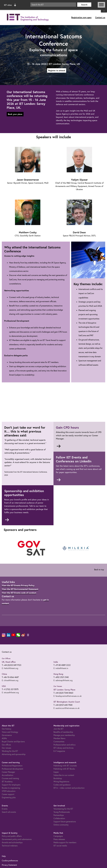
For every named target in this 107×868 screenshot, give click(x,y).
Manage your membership (64, 735)
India (56, 662)
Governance (7, 735)
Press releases (59, 839)
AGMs (4, 738)
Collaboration (59, 818)
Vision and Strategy (10, 732)
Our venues (6, 748)
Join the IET (58, 729)
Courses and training (10, 778)
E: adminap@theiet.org (63, 680)
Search (84, 5)
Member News (59, 738)
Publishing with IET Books (64, 769)
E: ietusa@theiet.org (10, 692)
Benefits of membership (63, 732)
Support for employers (11, 785)
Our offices (6, 745)
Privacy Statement (9, 865)
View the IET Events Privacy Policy (18, 585)
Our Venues (58, 686)
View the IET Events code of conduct (19, 593)
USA (4, 686)
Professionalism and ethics (64, 745)
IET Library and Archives (63, 748)
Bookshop (58, 778)
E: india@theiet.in (61, 668)
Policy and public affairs (12, 836)
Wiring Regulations (61, 782)
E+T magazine (59, 751)
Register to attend (57, 70)
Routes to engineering (11, 788)
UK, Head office (9, 662)
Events (5, 809)
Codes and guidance (62, 785)
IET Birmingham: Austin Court (67, 702)
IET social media (60, 846)
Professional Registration (12, 766)
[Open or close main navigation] (101, 5)
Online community (61, 825)
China (4, 674)
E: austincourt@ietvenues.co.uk (66, 708)
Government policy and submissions (17, 839)
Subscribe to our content (64, 775)
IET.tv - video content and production (69, 788)
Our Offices (6, 658)
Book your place (15, 114)
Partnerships (59, 815)
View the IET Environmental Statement (20, 589)
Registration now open (81, 17)
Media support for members (65, 842)
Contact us (100, 17)
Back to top (99, 570)
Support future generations (65, 822)
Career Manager (8, 772)
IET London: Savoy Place (64, 690)
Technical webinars (10, 846)
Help (4, 856)
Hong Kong (58, 674)
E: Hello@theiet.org (10, 668)
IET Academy (7, 782)
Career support (8, 794)
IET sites (10, 5)
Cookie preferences (10, 861)
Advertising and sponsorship (14, 754)
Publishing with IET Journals (65, 766)
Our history (7, 729)
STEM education (9, 791)
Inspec (56, 772)
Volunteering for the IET (63, 809)
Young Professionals (62, 812)
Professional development (12, 769)
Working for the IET (10, 751)
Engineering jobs (9, 797)
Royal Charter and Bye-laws (13, 742)
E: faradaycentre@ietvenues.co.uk (68, 696)
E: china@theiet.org (10, 680)
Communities (59, 742)
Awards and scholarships (12, 842)
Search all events (9, 812)
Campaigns (58, 836)
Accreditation (7, 775)
